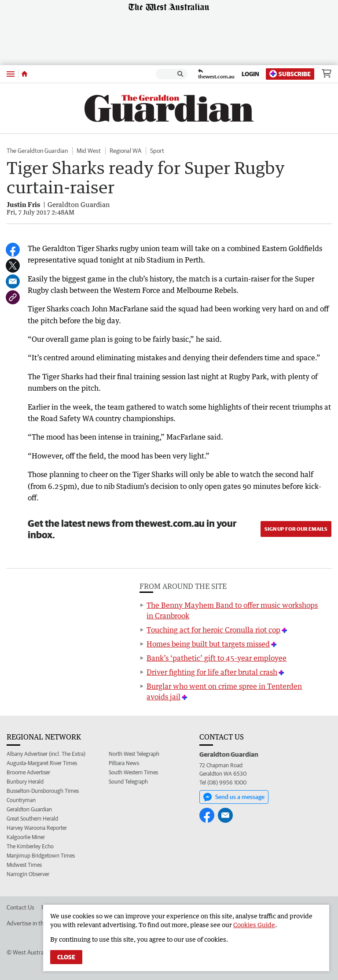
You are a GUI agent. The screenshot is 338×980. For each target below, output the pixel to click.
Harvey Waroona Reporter (37, 828)
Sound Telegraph (128, 782)
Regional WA (125, 151)
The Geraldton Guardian (37, 151)
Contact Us (20, 907)
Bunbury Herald (25, 782)
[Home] (24, 74)
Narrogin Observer (28, 874)
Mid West (89, 151)
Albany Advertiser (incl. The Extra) (46, 754)
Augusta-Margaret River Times (42, 763)
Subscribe (290, 74)
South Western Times (133, 772)
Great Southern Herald (32, 819)
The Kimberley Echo (30, 846)
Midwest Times (24, 865)
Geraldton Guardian (29, 809)
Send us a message (234, 797)
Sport (157, 151)
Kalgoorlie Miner (26, 837)
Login (250, 74)
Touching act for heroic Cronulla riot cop (213, 630)
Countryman (21, 800)
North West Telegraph (134, 754)
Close (66, 957)
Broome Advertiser (28, 772)
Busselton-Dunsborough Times (43, 791)
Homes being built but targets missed (208, 644)
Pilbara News (124, 763)
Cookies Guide (254, 925)
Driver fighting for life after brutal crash (212, 672)
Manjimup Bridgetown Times (41, 856)
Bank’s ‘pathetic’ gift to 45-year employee (217, 658)
